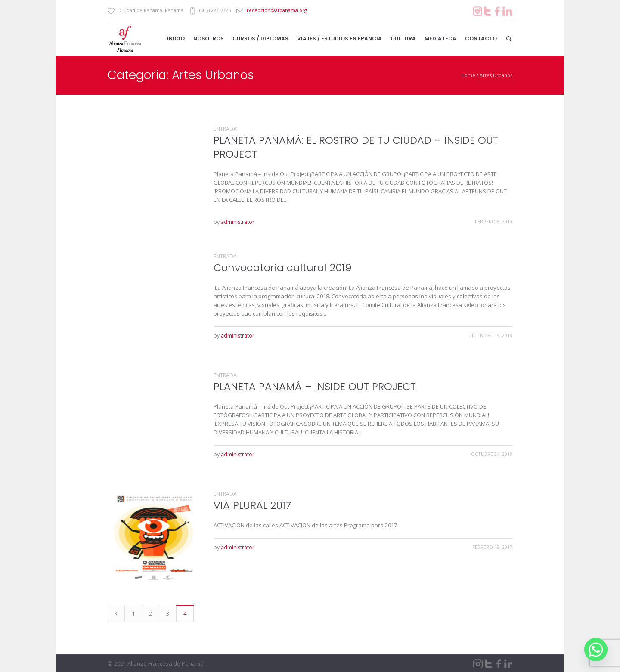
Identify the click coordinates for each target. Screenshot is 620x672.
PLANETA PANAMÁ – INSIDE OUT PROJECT (315, 386)
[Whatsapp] (596, 650)
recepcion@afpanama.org (277, 10)
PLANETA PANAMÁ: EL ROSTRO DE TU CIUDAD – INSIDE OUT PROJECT (356, 147)
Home (468, 75)
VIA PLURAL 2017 (252, 505)
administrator (238, 222)
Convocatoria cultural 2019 (283, 268)
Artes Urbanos (496, 75)
